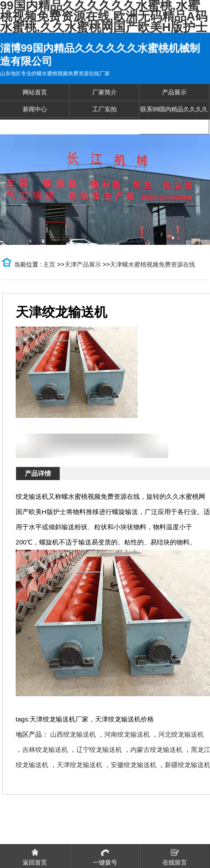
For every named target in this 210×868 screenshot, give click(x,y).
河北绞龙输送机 (181, 734)
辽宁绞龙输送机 (99, 749)
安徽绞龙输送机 (134, 765)
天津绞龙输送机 (80, 765)
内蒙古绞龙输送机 (156, 749)
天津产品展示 (83, 264)
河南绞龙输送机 (127, 734)
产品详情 (38, 473)
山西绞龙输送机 (73, 734)
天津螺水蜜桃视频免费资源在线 (152, 264)
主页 (49, 264)
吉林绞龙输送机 (45, 749)
